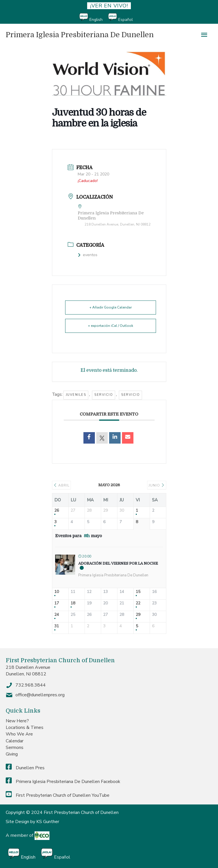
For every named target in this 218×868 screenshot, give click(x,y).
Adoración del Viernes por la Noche (118, 563)
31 (57, 626)
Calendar (15, 741)
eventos (88, 255)
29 (138, 615)
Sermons (15, 748)
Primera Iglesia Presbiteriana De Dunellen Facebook (63, 782)
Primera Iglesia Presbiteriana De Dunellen (80, 35)
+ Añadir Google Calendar (111, 307)
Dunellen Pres (25, 768)
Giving (12, 754)
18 (73, 603)
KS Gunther (48, 822)
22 (138, 603)
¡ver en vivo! (109, 6)
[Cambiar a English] (94, 18)
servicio (104, 395)
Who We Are (19, 734)
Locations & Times (25, 727)
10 (57, 592)
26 (57, 511)
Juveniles (76, 395)
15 (138, 592)
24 (57, 615)
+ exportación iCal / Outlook (111, 326)
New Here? (17, 721)
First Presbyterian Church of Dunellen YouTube (58, 795)
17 (57, 603)
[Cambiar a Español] (123, 18)
